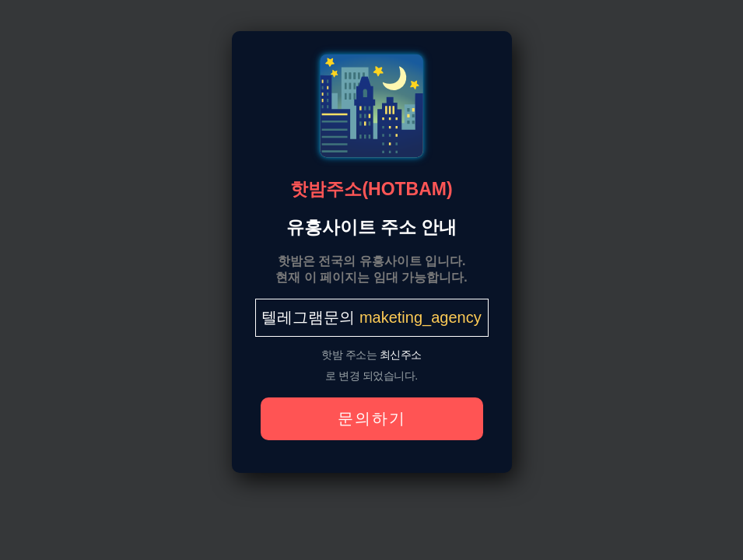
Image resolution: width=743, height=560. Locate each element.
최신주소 (401, 355)
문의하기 (372, 418)
